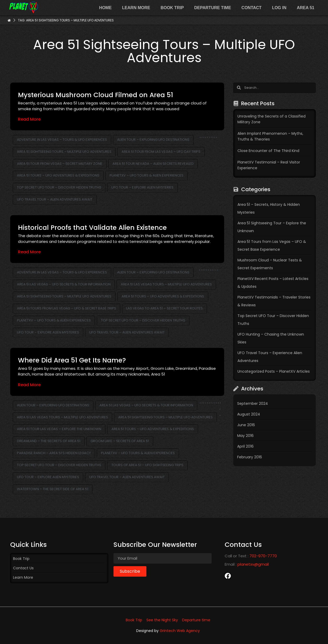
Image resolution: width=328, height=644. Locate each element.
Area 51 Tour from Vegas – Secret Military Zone (60, 164)
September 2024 (253, 403)
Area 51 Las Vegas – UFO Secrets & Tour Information (64, 284)
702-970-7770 (263, 556)
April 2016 (245, 446)
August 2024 (249, 414)
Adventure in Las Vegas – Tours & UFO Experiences (62, 140)
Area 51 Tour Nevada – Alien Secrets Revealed (153, 164)
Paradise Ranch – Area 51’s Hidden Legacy (54, 453)
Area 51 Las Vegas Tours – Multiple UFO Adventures (166, 284)
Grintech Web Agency (180, 631)
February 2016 (250, 457)
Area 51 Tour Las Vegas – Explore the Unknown (59, 429)
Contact (251, 8)
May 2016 (245, 436)
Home (105, 8)
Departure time (213, 8)
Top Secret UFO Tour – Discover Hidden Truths (59, 187)
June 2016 (246, 425)
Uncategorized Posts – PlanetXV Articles (274, 371)
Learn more (136, 8)
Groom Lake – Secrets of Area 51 (120, 441)
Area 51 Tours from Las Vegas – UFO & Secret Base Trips (67, 308)
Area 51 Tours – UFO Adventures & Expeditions (58, 175)
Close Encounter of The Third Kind (268, 151)
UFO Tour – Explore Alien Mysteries (142, 187)
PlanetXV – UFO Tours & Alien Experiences (147, 175)
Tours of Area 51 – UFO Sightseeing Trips (147, 465)
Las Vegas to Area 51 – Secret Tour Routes (165, 308)
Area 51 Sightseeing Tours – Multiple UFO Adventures (64, 152)
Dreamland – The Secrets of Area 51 (49, 441)
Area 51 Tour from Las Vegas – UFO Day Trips (161, 152)
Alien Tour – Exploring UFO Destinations (153, 140)
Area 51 (305, 8)
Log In (279, 8)
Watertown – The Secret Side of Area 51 (53, 489)
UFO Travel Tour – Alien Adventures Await (55, 199)
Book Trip (172, 8)
